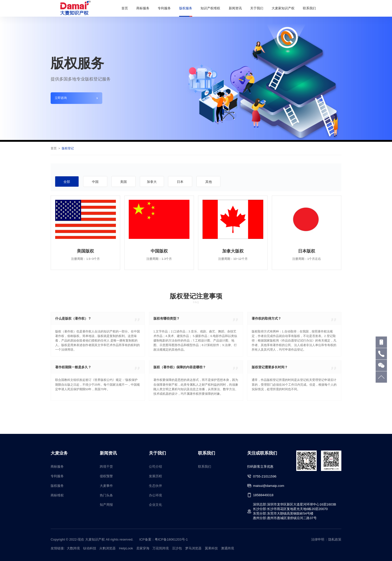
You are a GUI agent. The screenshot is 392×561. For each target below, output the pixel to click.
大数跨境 (73, 548)
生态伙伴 (155, 486)
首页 (125, 8)
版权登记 (68, 148)
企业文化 (155, 505)
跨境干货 (106, 467)
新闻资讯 (235, 8)
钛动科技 (90, 548)
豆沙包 (177, 548)
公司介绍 (155, 467)
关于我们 (257, 8)
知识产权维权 (210, 8)
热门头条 (106, 495)
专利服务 (164, 8)
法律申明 (318, 539)
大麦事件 (106, 486)
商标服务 (143, 8)
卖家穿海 (143, 548)
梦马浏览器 (193, 548)
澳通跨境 (227, 548)
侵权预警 (106, 476)
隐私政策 (335, 539)
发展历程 (155, 476)
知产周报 (106, 505)
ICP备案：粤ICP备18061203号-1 (164, 539)
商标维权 (57, 495)
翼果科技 (211, 548)
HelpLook (126, 548)
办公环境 (155, 495)
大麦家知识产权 (283, 8)
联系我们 (309, 8)
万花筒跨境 (161, 548)
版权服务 (186, 8)
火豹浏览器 (107, 548)
